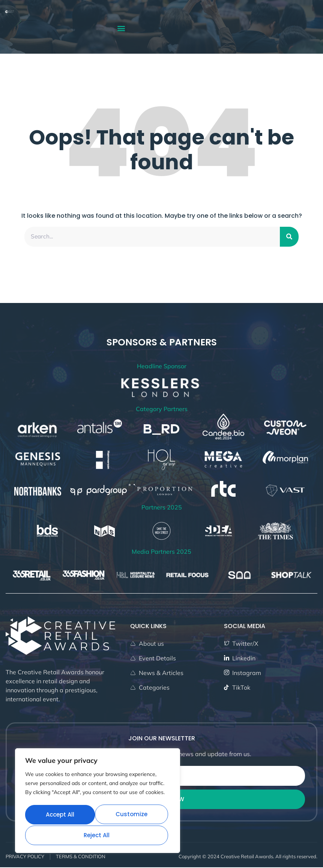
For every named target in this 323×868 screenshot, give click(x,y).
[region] (98, 802)
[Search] (289, 237)
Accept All (98, 835)
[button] (121, 28)
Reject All (134, 816)
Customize (61, 816)
